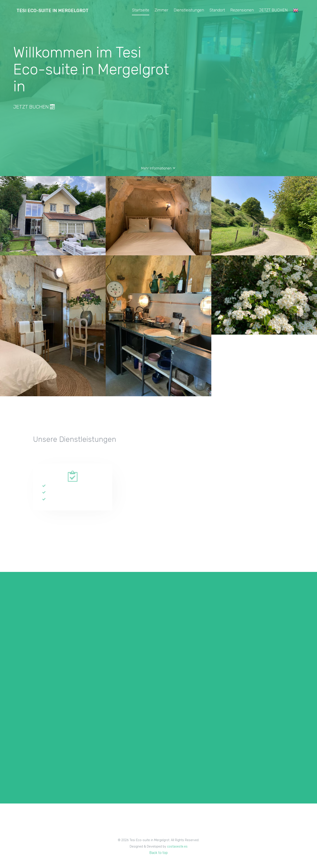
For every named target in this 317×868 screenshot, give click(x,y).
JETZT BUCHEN (273, 10)
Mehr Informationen (158, 168)
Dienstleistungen (189, 10)
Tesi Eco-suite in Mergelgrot (53, 11)
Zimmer (161, 10)
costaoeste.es (177, 847)
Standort (217, 10)
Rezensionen (242, 10)
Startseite (141, 10)
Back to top (159, 853)
